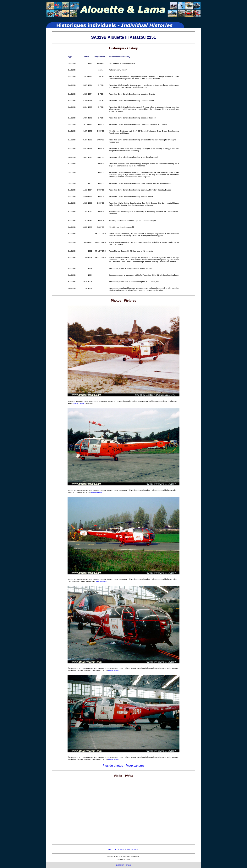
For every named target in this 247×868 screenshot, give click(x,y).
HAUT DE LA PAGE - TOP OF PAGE (124, 849)
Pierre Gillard (79, 403)
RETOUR (120, 865)
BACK (128, 865)
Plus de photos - (124, 766)
